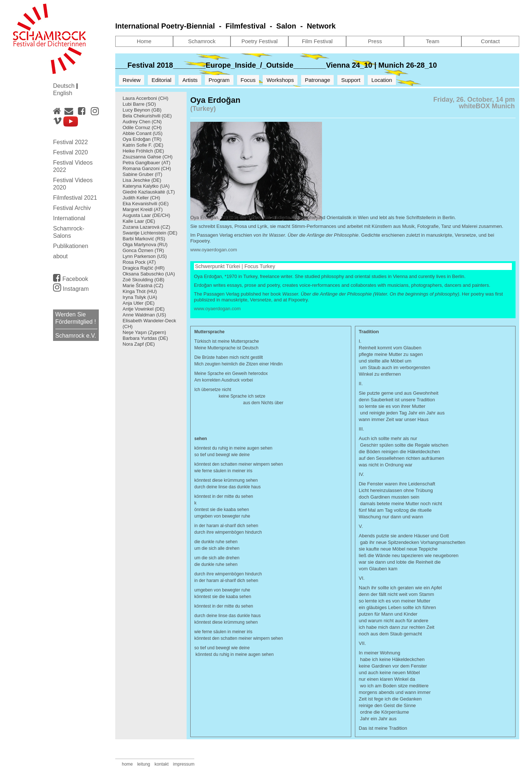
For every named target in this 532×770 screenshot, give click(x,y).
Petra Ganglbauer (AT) (147, 163)
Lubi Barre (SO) (139, 104)
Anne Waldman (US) (144, 315)
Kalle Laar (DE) (139, 221)
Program (219, 80)
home (127, 764)
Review (132, 80)
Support (351, 80)
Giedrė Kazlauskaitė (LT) (149, 192)
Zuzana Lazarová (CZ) (146, 227)
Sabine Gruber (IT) (142, 174)
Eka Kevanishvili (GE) (146, 204)
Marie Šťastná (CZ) (143, 286)
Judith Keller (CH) (141, 198)
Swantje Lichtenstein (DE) (150, 233)
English (63, 93)
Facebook (71, 278)
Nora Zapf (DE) (139, 344)
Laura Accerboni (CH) (145, 98)
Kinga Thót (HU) (140, 291)
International (69, 218)
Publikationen (71, 246)
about (60, 256)
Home (144, 41)
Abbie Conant (137, 133)
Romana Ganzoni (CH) (147, 168)
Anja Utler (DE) (138, 303)
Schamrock (202, 41)
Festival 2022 (70, 142)
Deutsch (65, 86)
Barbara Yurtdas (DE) (145, 338)
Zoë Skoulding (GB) (143, 280)
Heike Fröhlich (138, 151)
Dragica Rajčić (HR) (144, 268)
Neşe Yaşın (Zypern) (144, 332)
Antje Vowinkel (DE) (144, 309)
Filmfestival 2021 (75, 198)
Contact (490, 41)
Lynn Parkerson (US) (145, 256)
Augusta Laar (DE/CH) (146, 215)
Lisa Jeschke (136, 180)
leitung (144, 764)
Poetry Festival (260, 41)
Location (382, 80)
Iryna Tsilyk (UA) (140, 297)
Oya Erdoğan (137, 139)
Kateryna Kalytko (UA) (146, 186)
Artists (190, 80)
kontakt (162, 764)
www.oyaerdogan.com (214, 250)
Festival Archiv (72, 208)
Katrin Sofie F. (137, 145)
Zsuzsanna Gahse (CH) (148, 157)
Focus (248, 80)
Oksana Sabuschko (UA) (149, 274)
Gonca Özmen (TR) (143, 250)
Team (433, 41)
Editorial (161, 80)
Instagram (71, 289)
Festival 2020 (70, 152)
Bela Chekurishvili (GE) (147, 116)
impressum (184, 764)
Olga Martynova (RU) (145, 245)
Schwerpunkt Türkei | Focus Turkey (235, 266)
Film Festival (317, 41)
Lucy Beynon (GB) (142, 110)
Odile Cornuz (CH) (142, 127)
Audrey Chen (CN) (142, 122)
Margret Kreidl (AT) (143, 209)
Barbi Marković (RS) (144, 239)
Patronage (317, 80)
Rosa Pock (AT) (139, 262)
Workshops (280, 80)
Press (375, 41)
